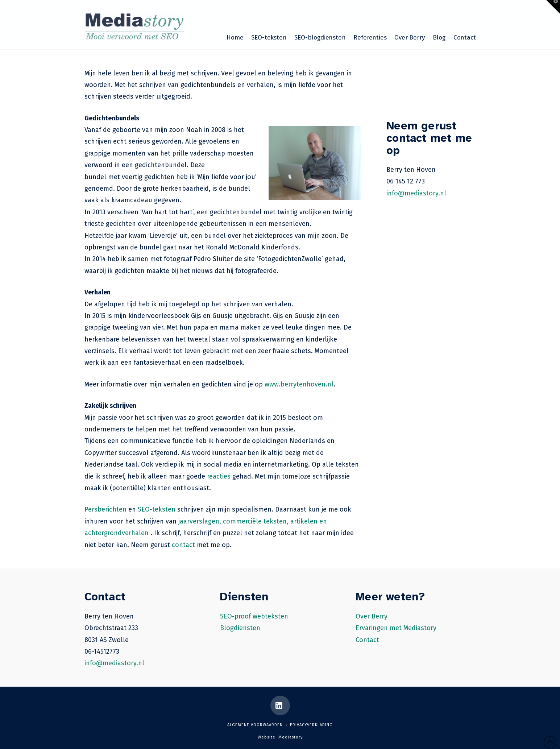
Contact (367, 640)
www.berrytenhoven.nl (299, 384)
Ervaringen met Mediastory (396, 628)
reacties (219, 476)
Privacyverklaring (311, 725)
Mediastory (291, 737)
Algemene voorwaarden (255, 725)
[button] (553, 7)
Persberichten (105, 509)
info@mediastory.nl (416, 193)
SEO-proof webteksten (254, 616)
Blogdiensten (240, 628)
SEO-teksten (157, 509)
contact (183, 545)
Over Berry (372, 616)
